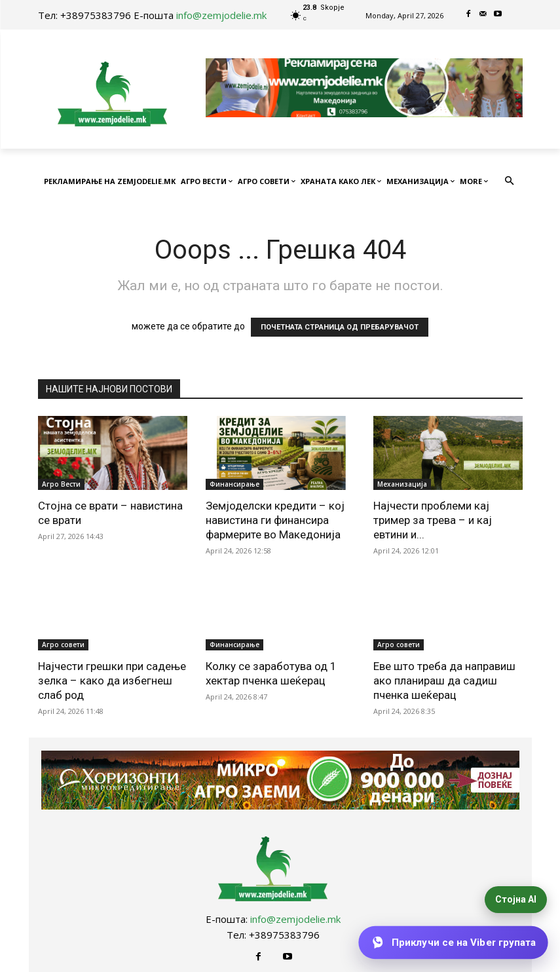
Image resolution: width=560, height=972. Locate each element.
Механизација (402, 484)
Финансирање (234, 484)
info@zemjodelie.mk (221, 15)
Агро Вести (61, 484)
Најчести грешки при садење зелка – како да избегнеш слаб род (112, 681)
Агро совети (63, 645)
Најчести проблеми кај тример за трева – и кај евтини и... (433, 520)
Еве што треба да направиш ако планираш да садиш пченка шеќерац (444, 681)
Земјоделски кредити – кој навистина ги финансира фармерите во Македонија (275, 520)
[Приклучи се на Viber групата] (453, 943)
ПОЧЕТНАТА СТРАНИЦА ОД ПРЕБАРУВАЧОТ (340, 327)
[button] (509, 182)
